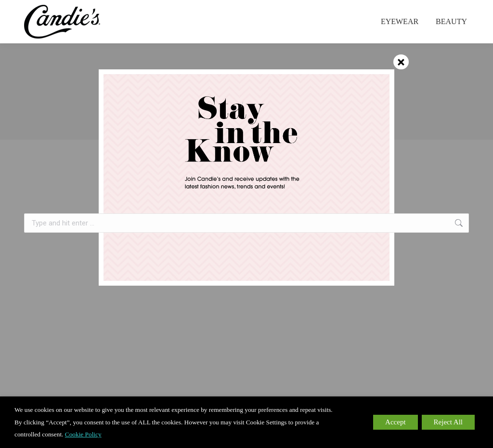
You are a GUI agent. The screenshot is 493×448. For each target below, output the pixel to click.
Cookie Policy (83, 434)
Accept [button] (395, 422)
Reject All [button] (448, 422)
